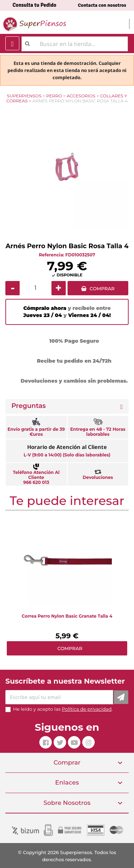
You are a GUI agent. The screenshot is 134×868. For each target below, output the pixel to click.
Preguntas (29, 406)
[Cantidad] (36, 288)
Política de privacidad (87, 709)
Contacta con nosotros (102, 5)
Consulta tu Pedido (34, 5)
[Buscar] (75, 44)
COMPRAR (102, 289)
